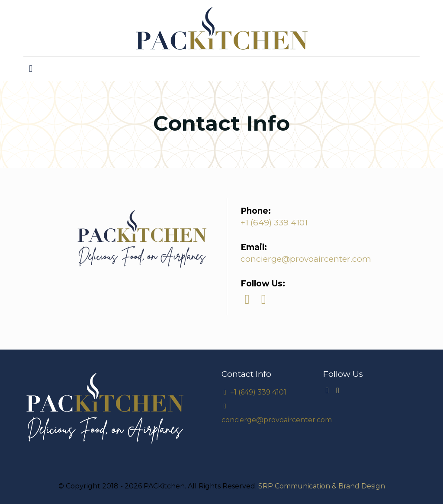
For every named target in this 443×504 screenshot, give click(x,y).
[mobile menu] (31, 69)
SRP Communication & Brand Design (322, 486)
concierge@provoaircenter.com (306, 259)
